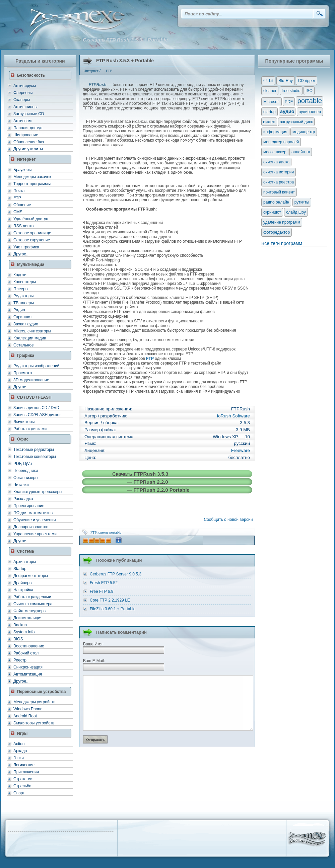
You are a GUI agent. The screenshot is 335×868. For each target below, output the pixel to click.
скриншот (272, 212)
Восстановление (29, 646)
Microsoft (272, 102)
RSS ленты (24, 226)
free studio (291, 91)
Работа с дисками (30, 429)
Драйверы (23, 583)
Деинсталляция (28, 618)
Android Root (25, 716)
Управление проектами (35, 534)
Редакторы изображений (36, 366)
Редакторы (23, 296)
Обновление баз (29, 142)
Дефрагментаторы (31, 576)
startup (270, 112)
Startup (20, 569)
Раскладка (23, 499)
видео (269, 122)
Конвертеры (25, 282)
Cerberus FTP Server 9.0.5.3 (116, 574)
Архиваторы (25, 562)
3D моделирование (31, 380)
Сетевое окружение (32, 240)
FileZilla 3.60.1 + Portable (113, 609)
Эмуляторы (24, 422)
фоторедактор (277, 232)
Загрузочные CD (29, 114)
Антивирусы (25, 86)
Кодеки (20, 275)
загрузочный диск (296, 122)
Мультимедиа (31, 264)
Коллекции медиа (30, 338)
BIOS (18, 639)
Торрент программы (32, 184)
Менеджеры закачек (32, 177)
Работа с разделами (32, 597)
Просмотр (23, 373)
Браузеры (22, 170)
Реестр (20, 660)
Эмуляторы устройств (34, 723)
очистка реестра (279, 182)
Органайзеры (26, 478)
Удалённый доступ (31, 219)
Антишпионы (25, 107)
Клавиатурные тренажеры (38, 492)
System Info (24, 632)
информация (275, 132)
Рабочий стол (26, 653)
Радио (19, 310)
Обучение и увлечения (35, 520)
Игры (22, 733)
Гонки (19, 758)
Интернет (26, 159)
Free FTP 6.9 (102, 591)
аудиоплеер (310, 112)
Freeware (241, 450)
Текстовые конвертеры (35, 457)
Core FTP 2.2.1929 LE (110, 600)
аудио (287, 111)
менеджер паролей (281, 142)
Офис (23, 439)
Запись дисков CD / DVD (36, 408)
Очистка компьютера (33, 604)
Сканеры (22, 100)
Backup (20, 625)
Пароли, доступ (28, 128)
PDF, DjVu (23, 464)
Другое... (21, 254)
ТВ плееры (24, 303)
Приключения (26, 772)
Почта (19, 191)
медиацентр (304, 132)
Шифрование (26, 135)
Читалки (21, 485)
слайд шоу (296, 212)
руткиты (302, 202)
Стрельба (22, 786)
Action (19, 744)
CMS (18, 212)
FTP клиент (99, 532)
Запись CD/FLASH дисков (38, 415)
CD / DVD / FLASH (34, 397)
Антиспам (22, 121)
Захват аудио (26, 324)
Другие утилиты (28, 149)
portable (115, 532)
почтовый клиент (279, 192)
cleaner (270, 91)
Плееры (21, 289)
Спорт (19, 793)
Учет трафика (26, 247)
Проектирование (29, 506)
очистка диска (276, 162)
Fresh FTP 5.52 (104, 583)
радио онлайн (276, 202)
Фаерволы (23, 93)
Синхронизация (28, 667)
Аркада (20, 751)
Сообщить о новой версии (229, 520)
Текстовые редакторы (34, 450)
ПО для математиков (33, 513)
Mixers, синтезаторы (32, 331)
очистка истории (279, 172)
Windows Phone (28, 709)
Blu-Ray (286, 81)
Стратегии (23, 779)
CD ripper (306, 81)
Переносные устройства (41, 692)
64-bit (268, 81)
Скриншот (23, 317)
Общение (22, 205)
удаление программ (282, 222)
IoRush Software (233, 416)
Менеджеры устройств (34, 702)
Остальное (24, 345)
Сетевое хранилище (32, 233)
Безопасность (31, 75)
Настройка (23, 590)
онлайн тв (301, 152)
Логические (24, 765)
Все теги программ (282, 243)
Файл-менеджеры (30, 611)
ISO (309, 91)
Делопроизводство (31, 527)
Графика (26, 356)
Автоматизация (28, 674)
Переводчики (26, 471)
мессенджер (275, 152)
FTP (17, 198)
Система (26, 551)
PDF (289, 102)
